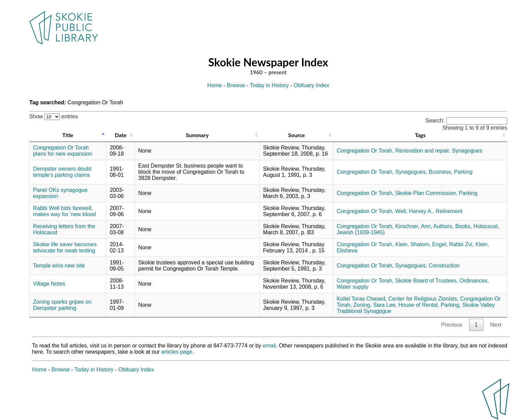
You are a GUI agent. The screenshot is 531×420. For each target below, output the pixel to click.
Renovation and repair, (423, 151)
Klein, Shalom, (413, 244)
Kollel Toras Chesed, (362, 299)
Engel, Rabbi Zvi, (453, 244)
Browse (236, 85)
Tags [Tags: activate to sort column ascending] (420, 135)
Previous (452, 325)
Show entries (54, 116)
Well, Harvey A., (415, 211)
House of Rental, (419, 305)
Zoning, (362, 305)
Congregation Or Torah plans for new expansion (63, 151)
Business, (441, 172)
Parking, (451, 305)
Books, (463, 226)
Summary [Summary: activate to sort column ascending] (197, 135)
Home (215, 85)
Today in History (269, 85)
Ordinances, (474, 281)
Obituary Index (311, 85)
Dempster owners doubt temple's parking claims (62, 172)
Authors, (443, 226)
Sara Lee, (385, 305)
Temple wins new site (59, 266)
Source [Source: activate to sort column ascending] (296, 135)
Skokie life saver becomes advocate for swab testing (65, 247)
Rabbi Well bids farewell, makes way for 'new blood (65, 211)
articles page (177, 352)
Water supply (353, 287)
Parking (463, 172)
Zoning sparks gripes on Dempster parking (62, 305)
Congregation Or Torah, (365, 151)
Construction (444, 266)
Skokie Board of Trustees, (426, 281)
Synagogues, (411, 172)
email (269, 346)
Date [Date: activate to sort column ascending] (120, 135)
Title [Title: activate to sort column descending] (68, 135)
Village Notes (49, 284)
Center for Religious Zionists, (423, 299)
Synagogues (467, 151)
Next (496, 325)
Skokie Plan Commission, (426, 193)
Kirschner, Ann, (414, 226)
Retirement (449, 211)
